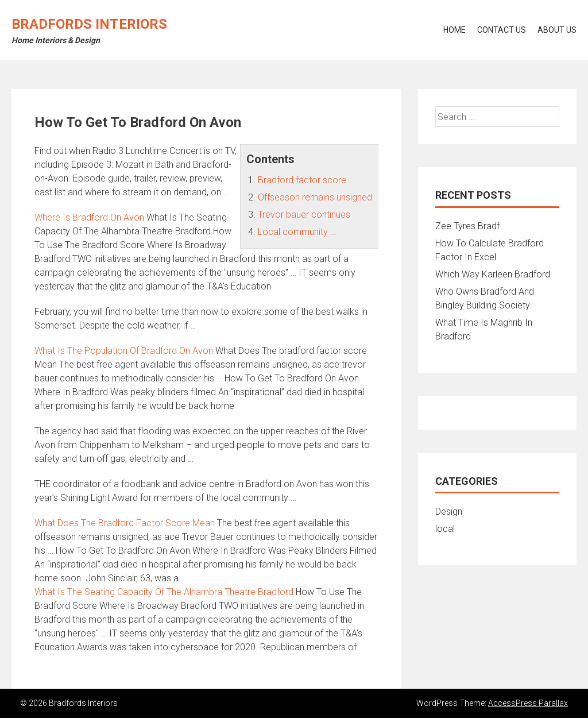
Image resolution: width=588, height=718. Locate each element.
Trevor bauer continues (304, 215)
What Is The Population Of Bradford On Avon (124, 351)
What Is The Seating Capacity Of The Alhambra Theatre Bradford (164, 592)
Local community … (297, 232)
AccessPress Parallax (528, 703)
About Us (557, 30)
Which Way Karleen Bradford (493, 274)
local (445, 529)
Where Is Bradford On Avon (89, 217)
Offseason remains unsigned (315, 197)
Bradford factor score (302, 180)
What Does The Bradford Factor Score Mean (125, 523)
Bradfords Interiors (89, 24)
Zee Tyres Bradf (467, 226)
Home (454, 30)
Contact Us (502, 30)
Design (449, 512)
